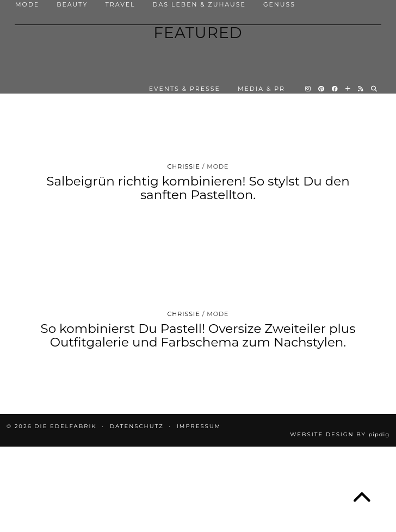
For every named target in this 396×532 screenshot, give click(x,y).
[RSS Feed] (361, 89)
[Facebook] (335, 89)
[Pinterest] (322, 89)
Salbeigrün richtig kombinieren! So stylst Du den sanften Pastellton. (198, 188)
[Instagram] (308, 89)
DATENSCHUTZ (137, 426)
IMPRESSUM (199, 426)
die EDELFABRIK (65, 426)
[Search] (375, 89)
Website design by (340, 434)
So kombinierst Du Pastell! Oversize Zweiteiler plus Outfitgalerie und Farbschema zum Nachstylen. (198, 335)
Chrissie (184, 166)
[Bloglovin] (348, 89)
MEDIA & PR (261, 89)
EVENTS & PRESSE (185, 89)
